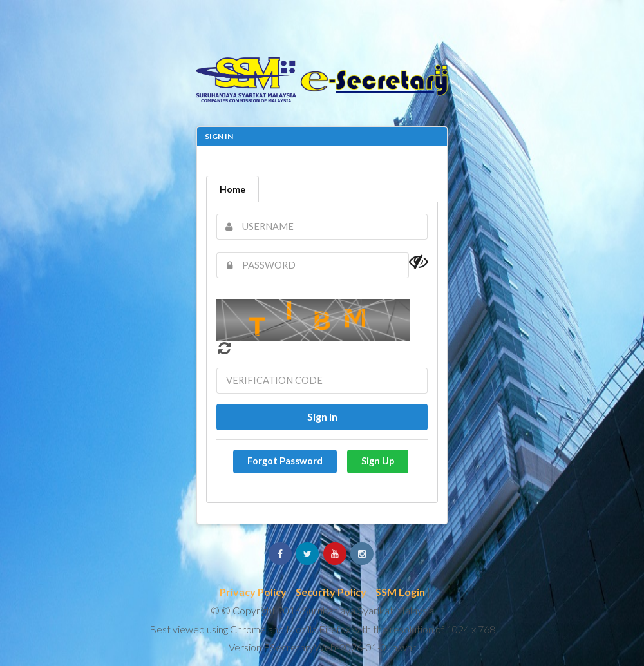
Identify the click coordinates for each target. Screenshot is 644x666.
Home (232, 189)
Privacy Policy (253, 592)
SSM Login (400, 592)
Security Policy (331, 592)
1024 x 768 (471, 629)
